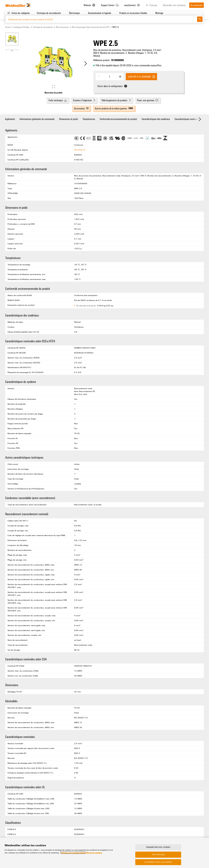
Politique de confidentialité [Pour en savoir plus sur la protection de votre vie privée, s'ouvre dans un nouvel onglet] (73, 853)
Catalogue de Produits (22, 27)
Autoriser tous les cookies (158, 863)
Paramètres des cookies (158, 848)
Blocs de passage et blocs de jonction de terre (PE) (91, 27)
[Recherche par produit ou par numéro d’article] (101, 19)
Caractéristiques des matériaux (156, 119)
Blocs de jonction (62, 27)
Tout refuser (158, 855)
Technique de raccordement (43, 27)
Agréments (10, 119)
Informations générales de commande (37, 119)
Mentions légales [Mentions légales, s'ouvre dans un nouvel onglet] (94, 853)
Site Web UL (80, 150)
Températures (89, 119)
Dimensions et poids (69, 119)
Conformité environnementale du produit (118, 119)
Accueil (8, 27)
